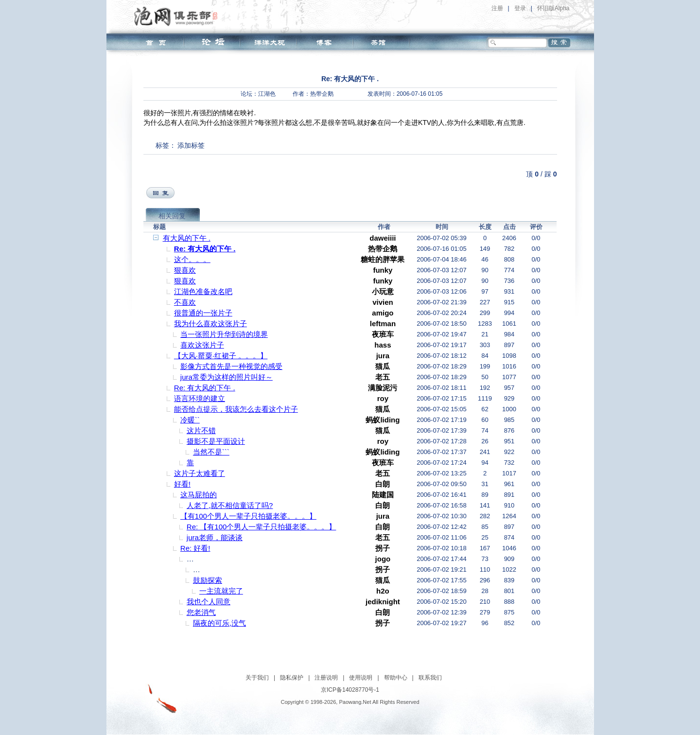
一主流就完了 (221, 591)
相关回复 (172, 216)
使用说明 (361, 678)
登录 (520, 8)
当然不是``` (211, 452)
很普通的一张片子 (203, 313)
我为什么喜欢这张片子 (210, 324)
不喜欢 (185, 302)
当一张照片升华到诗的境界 (224, 334)
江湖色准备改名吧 (203, 291)
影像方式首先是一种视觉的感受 (231, 366)
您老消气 (201, 612)
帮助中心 (396, 678)
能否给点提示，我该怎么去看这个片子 (236, 409)
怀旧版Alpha (553, 8)
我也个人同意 (209, 602)
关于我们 (257, 678)
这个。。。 (192, 259)
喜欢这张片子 (202, 345)
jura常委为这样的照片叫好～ (227, 377)
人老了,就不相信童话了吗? (230, 505)
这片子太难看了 (200, 473)
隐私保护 (292, 678)
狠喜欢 (185, 270)
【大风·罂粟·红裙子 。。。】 (221, 356)
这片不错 (201, 430)
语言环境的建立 (200, 398)
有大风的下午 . (187, 238)
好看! (182, 484)
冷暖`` (190, 420)
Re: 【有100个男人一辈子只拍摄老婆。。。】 (262, 527)
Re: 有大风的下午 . (205, 249)
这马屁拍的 (199, 495)
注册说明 (326, 678)
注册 (497, 8)
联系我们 (430, 678)
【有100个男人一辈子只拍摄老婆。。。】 (248, 516)
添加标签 (191, 145)
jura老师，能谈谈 (215, 537)
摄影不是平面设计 (216, 441)
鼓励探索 (208, 580)
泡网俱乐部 (178, 16)
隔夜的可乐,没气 (219, 623)
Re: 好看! (195, 548)
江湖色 (267, 94)
